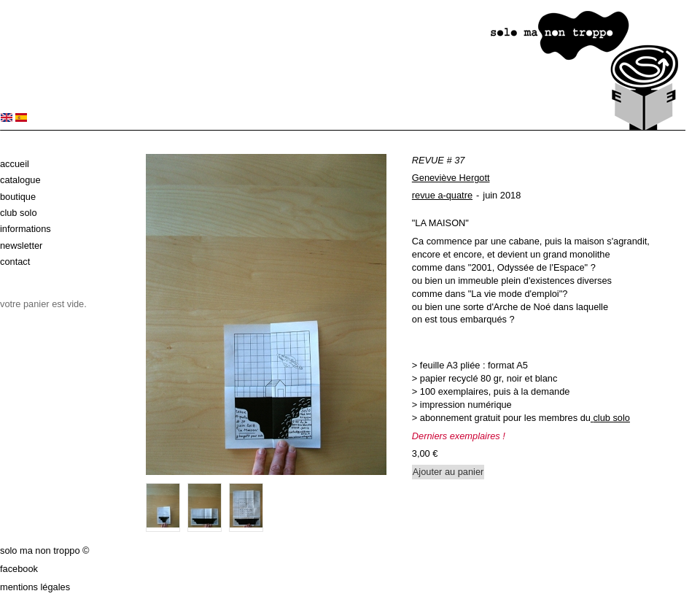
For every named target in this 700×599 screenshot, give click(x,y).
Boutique (18, 197)
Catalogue (20, 180)
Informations (26, 229)
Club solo (19, 213)
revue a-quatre (442, 195)
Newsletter (21, 246)
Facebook (19, 569)
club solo (611, 418)
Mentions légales (35, 587)
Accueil (15, 164)
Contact (15, 262)
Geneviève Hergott (451, 178)
